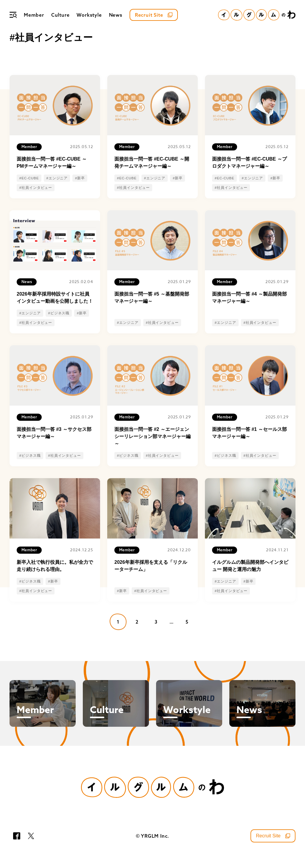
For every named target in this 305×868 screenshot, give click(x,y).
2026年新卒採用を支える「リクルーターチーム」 (151, 566)
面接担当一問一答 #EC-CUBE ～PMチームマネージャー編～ (52, 163)
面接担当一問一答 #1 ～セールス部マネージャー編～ (249, 433)
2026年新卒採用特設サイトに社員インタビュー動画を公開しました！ (55, 298)
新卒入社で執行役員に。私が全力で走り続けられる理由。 (55, 566)
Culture (60, 15)
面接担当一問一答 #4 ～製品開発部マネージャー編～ (249, 298)
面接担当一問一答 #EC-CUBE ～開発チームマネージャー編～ (152, 163)
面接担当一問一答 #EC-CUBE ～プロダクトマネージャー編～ (249, 163)
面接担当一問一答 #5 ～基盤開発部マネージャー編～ (152, 298)
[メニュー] (13, 15)
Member (34, 15)
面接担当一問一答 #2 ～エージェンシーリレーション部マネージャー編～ (152, 436)
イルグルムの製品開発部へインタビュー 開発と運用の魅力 (250, 566)
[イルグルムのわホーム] (257, 15)
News (116, 15)
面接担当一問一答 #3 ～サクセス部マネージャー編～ (54, 433)
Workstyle (89, 15)
